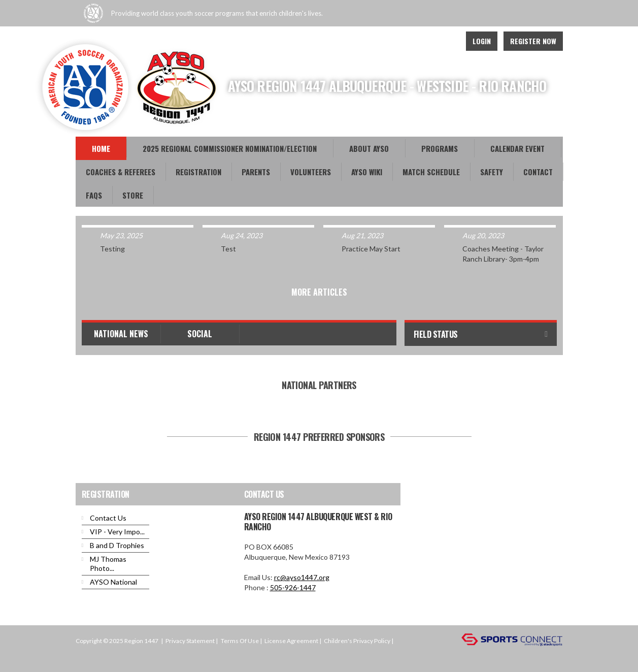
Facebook (424, 41)
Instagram (446, 41)
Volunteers (311, 172)
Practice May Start (371, 249)
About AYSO (369, 148)
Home (101, 148)
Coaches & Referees (121, 172)
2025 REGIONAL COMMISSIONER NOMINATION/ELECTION (230, 148)
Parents (256, 172)
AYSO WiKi (367, 172)
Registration (198, 172)
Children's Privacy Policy (357, 641)
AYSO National (113, 582)
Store (133, 195)
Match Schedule (431, 172)
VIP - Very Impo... (117, 532)
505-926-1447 (293, 587)
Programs (440, 148)
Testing (112, 249)
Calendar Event (517, 148)
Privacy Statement (190, 641)
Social (200, 334)
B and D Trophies (117, 545)
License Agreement (291, 641)
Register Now (533, 41)
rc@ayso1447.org (302, 577)
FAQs (94, 195)
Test (228, 249)
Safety (492, 172)
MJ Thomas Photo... (108, 564)
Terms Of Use (240, 641)
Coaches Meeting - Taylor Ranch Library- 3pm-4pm (503, 254)
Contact (538, 172)
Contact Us (108, 518)
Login (482, 41)
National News (121, 334)
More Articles (319, 292)
